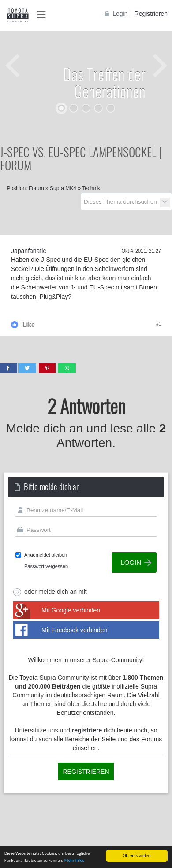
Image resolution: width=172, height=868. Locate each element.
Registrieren (151, 14)
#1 (159, 324)
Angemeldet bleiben (46, 555)
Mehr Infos (74, 861)
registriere (87, 730)
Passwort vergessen (46, 566)
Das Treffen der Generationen (104, 82)
